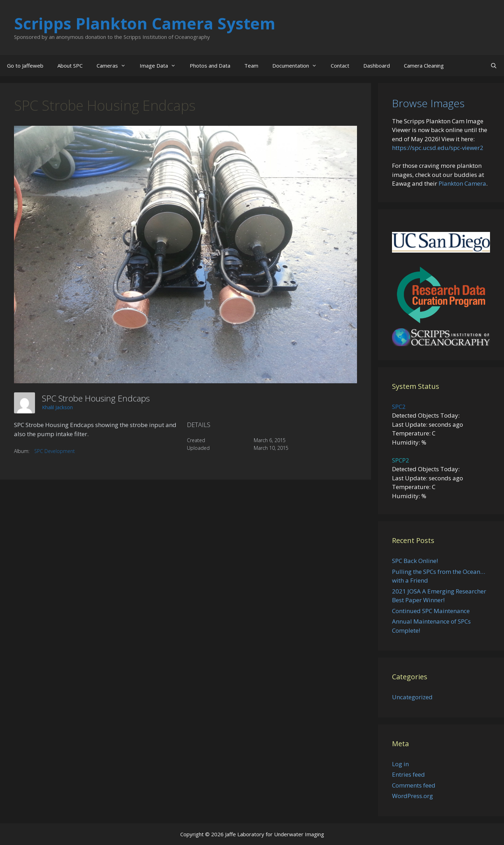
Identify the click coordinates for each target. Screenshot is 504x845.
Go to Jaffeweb (25, 66)
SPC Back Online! (415, 561)
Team (251, 66)
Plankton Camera (462, 183)
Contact (340, 66)
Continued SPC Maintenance (431, 611)
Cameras (115, 66)
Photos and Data (210, 66)
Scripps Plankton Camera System (145, 23)
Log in (400, 764)
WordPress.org (412, 796)
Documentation (298, 66)
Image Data (161, 66)
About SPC (70, 66)
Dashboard (377, 66)
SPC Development (55, 451)
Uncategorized (412, 697)
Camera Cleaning (424, 66)
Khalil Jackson (57, 407)
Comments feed (414, 785)
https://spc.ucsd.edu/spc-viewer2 (438, 148)
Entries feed (408, 774)
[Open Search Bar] (494, 66)
